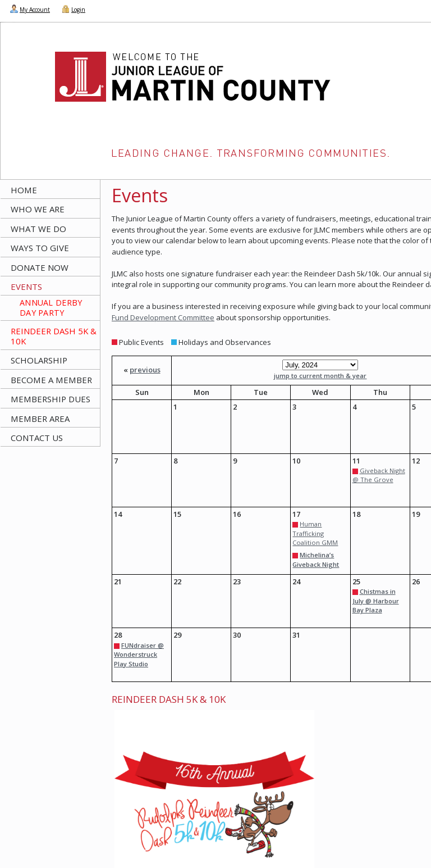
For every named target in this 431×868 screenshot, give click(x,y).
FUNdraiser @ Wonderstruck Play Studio (139, 655)
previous (145, 370)
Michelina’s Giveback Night (316, 560)
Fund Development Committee (163, 317)
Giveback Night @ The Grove (379, 475)
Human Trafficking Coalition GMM (315, 533)
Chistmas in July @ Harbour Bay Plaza (376, 601)
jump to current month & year (320, 376)
